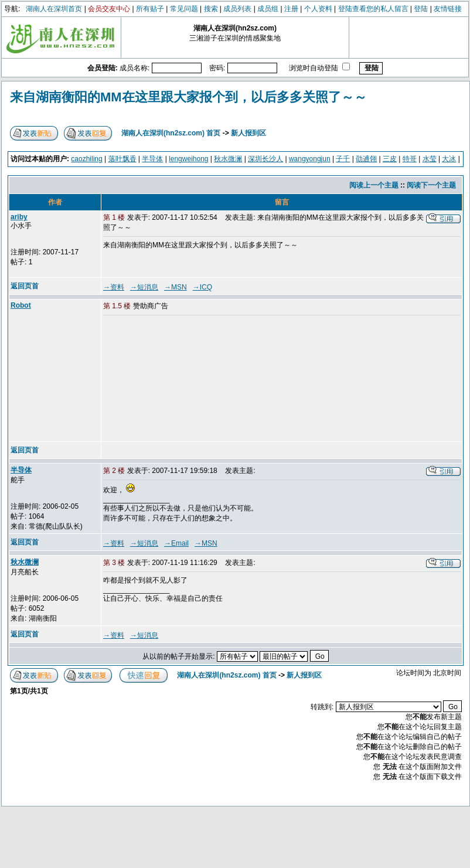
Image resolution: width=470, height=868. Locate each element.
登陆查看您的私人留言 (373, 9)
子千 (343, 159)
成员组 (268, 9)
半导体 (152, 159)
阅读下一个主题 (431, 185)
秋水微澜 (228, 159)
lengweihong (188, 159)
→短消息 (144, 287)
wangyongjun (310, 159)
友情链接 (448, 9)
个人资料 (318, 9)
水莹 (430, 159)
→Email (176, 543)
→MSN (176, 287)
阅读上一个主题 (374, 185)
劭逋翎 (366, 159)
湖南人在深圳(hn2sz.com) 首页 (171, 133)
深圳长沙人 (265, 159)
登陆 (421, 9)
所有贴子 (150, 9)
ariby (19, 217)
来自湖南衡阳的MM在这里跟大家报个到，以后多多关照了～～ (188, 97)
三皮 (390, 159)
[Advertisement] (169, 379)
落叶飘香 (122, 159)
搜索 (211, 9)
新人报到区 (248, 133)
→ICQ (202, 287)
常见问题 (184, 9)
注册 (291, 9)
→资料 (114, 287)
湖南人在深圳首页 (54, 9)
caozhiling (86, 159)
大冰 (449, 159)
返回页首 (25, 286)
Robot (21, 305)
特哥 (410, 159)
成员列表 (237, 9)
